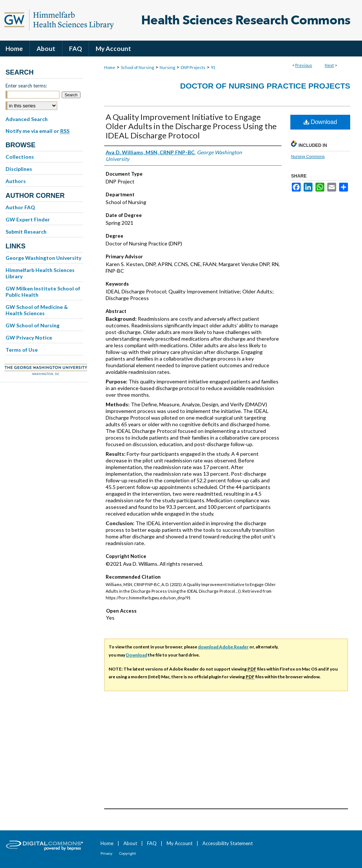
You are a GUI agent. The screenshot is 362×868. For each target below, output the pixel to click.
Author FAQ (20, 207)
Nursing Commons (308, 156)
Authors (16, 181)
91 (213, 67)
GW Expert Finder (28, 219)
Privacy (106, 853)
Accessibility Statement (228, 843)
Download (320, 122)
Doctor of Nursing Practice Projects (265, 86)
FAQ (152, 843)
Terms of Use (22, 350)
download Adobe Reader (223, 647)
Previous (304, 65)
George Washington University (43, 258)
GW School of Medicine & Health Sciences (37, 310)
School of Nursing (137, 67)
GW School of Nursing (33, 325)
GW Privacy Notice (29, 337)
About (130, 843)
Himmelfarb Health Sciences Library (40, 273)
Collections (20, 157)
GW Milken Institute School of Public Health (43, 292)
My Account (180, 843)
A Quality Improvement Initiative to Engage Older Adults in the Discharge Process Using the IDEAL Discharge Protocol (191, 126)
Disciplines (19, 169)
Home (110, 67)
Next (329, 65)
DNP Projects (193, 67)
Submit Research (26, 232)
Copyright (128, 853)
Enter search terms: (26, 86)
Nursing (167, 67)
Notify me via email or (37, 131)
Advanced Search (27, 119)
